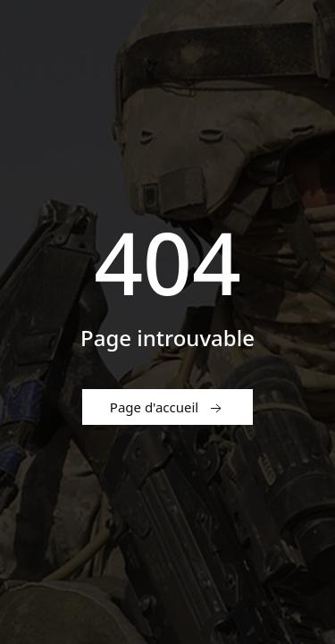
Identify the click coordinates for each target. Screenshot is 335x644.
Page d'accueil (167, 408)
